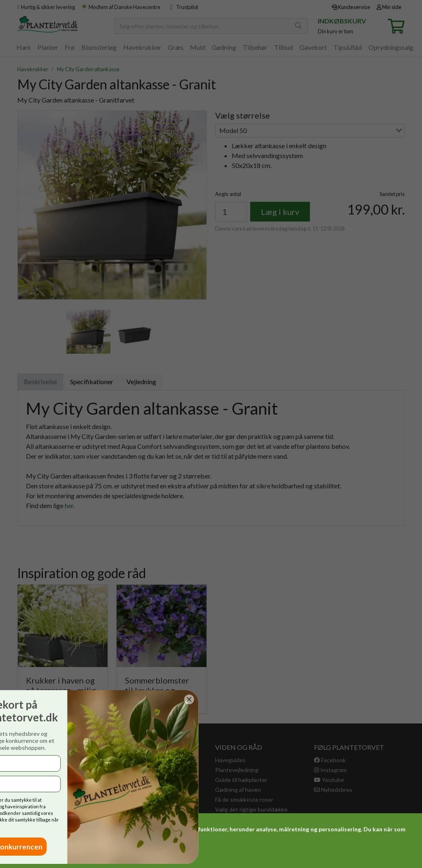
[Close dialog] (28, 699)
